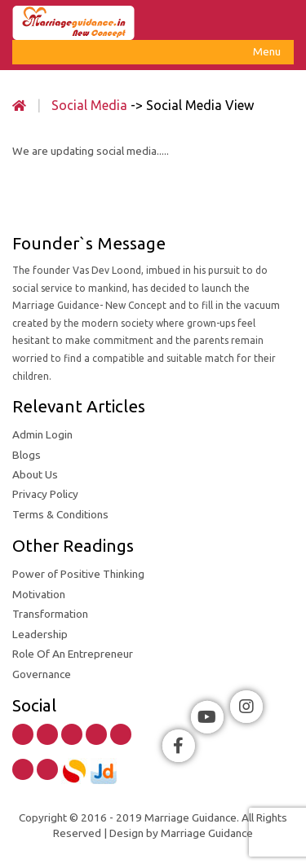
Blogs (27, 455)
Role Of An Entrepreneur (73, 654)
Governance (42, 674)
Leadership (40, 634)
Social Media (89, 105)
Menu (267, 54)
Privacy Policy (45, 494)
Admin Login (42, 434)
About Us (35, 474)
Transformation (50, 614)
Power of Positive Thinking (78, 574)
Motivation (39, 594)
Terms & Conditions (60, 514)
